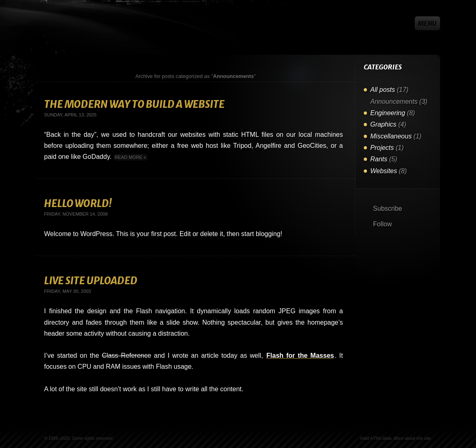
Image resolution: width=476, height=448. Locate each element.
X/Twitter (404, 23)
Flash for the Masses (300, 356)
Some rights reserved (92, 438)
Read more (129, 157)
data (387, 438)
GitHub (390, 23)
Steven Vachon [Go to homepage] (58, 23)
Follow (381, 224)
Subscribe (387, 208)
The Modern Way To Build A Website (134, 104)
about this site (418, 438)
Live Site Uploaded (91, 281)
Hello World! (78, 204)
